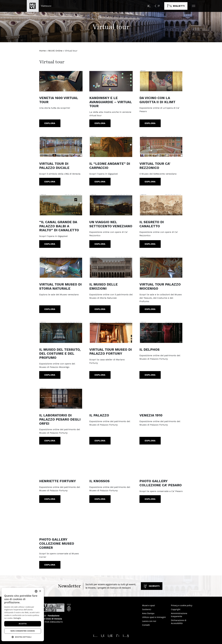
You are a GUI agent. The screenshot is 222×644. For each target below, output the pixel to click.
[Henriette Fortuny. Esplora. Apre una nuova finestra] (61, 463)
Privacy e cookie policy (182, 605)
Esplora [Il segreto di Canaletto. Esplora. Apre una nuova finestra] (150, 244)
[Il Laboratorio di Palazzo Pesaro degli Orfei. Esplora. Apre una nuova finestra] (61, 398)
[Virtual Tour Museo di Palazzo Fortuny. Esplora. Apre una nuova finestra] (111, 332)
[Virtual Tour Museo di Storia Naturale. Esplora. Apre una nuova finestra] (61, 267)
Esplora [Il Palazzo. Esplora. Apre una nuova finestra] (100, 441)
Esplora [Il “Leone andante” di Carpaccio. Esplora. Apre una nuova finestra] (100, 182)
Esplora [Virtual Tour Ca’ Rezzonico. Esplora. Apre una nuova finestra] (150, 182)
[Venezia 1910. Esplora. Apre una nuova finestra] (161, 398)
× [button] (40, 591)
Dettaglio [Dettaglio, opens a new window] (17, 618)
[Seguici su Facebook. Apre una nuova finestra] (103, 635)
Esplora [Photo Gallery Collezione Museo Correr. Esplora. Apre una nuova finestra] (50, 565)
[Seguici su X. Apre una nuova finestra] (118, 635)
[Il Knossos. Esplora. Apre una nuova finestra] (111, 463)
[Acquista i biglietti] (176, 6)
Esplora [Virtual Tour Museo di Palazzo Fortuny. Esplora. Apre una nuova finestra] (100, 375)
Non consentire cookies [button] (23, 631)
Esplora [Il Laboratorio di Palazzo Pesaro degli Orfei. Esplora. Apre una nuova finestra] (50, 441)
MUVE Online (55, 51)
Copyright (176, 609)
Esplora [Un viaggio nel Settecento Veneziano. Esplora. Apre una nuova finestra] (100, 244)
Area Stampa (148, 613)
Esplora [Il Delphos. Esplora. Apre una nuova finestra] (150, 375)
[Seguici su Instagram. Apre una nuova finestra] (95, 635)
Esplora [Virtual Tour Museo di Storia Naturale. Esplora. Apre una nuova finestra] (50, 309)
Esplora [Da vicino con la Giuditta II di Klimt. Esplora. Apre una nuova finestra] (150, 123)
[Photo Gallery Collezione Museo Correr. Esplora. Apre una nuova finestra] (61, 522)
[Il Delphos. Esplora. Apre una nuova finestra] (161, 332)
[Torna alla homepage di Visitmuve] (39, 6)
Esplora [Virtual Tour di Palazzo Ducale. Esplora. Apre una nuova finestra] (50, 182)
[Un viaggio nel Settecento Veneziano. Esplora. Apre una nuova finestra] (111, 204)
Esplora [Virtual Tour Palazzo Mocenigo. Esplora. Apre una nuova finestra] (150, 309)
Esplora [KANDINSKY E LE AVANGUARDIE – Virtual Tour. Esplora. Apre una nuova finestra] (100, 123)
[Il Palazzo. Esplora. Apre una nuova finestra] (111, 398)
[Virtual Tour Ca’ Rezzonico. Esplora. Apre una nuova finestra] (161, 146)
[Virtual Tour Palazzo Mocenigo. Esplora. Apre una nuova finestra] (161, 267)
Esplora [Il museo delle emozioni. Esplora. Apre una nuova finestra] (100, 309)
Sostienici (147, 609)
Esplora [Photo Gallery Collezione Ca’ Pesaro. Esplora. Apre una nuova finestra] (150, 499)
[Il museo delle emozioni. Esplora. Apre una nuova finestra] (111, 267)
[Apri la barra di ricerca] (149, 6)
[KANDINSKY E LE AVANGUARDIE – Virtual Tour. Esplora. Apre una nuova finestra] (111, 80)
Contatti (146, 625)
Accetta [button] (23, 624)
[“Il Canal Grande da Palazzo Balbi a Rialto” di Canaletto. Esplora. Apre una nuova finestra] (61, 204)
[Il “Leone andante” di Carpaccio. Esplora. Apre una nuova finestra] (111, 146)
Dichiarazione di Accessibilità (179, 622)
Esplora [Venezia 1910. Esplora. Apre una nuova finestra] (150, 441)
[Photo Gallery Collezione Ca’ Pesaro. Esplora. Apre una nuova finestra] (161, 463)
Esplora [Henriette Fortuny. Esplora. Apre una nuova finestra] (50, 499)
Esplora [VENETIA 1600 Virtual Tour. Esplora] (50, 123)
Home (42, 51)
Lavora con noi (149, 621)
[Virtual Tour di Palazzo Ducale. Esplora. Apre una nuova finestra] (61, 146)
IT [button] (159, 6)
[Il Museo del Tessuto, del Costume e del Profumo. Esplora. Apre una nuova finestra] (61, 332)
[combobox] (36, 591)
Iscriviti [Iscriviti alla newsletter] (152, 586)
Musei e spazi (149, 605)
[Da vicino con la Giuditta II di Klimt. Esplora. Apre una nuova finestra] (161, 80)
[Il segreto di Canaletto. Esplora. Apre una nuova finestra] (161, 204)
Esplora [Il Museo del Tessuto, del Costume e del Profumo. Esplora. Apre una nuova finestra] (50, 375)
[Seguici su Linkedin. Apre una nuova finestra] (110, 635)
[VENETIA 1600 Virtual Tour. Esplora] (61, 80)
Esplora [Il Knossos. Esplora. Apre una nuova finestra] (100, 499)
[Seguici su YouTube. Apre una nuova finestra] (126, 635)
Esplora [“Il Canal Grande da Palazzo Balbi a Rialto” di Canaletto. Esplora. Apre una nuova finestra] (50, 244)
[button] (194, 6)
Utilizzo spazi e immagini (154, 617)
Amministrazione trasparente (179, 615)
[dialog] (23, 614)
